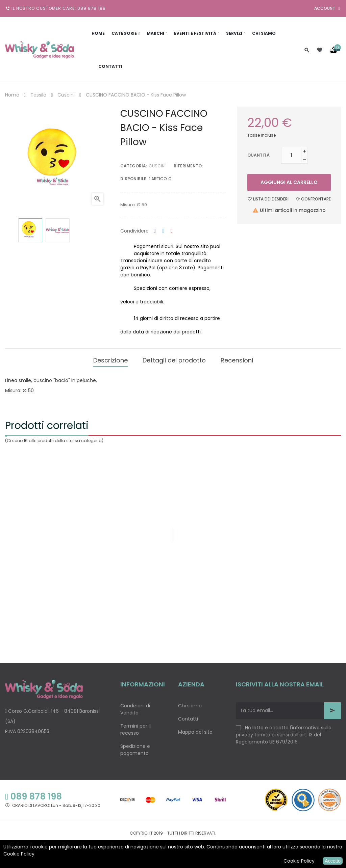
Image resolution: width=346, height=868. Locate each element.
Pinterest (172, 231)
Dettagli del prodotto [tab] (174, 359)
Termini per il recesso (135, 727)
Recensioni (237, 359)
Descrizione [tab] (110, 359)
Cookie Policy (299, 861)
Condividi (155, 231)
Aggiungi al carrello (289, 182)
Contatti (188, 717)
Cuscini (157, 166)
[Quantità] (291, 155)
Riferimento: (188, 166)
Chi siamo (190, 704)
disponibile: (134, 179)
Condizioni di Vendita (135, 707)
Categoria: (134, 166)
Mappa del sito (195, 730)
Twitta (163, 231)
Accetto (333, 861)
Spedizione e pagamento (135, 748)
